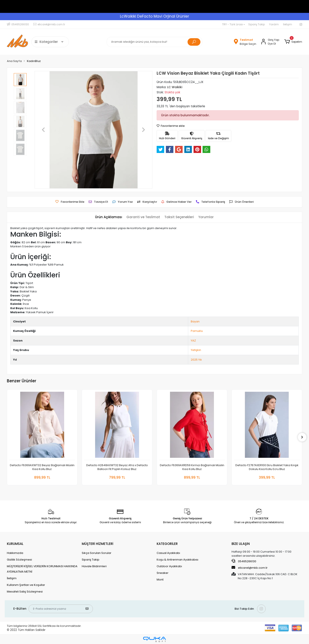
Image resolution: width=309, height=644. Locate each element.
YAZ (193, 341)
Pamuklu (197, 331)
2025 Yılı (196, 360)
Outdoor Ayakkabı (169, 566)
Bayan (195, 321)
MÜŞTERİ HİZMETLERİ (98, 544)
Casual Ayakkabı (168, 553)
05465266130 (244, 561)
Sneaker (163, 573)
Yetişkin (196, 350)
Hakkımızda (15, 553)
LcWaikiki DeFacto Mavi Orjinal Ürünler (154, 16)
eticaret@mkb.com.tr (250, 568)
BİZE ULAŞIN (241, 544)
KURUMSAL (15, 544)
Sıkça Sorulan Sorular (97, 553)
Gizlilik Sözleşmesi (19, 560)
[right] (302, 437)
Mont (160, 580)
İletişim (288, 24)
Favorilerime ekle (171, 126)
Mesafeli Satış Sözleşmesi (25, 592)
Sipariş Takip (257, 24)
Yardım (274, 24)
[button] (293, 42)
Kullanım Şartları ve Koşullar (26, 585)
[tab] (109, 217)
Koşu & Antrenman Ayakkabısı (177, 560)
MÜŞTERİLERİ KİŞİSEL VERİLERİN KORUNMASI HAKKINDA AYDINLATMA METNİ (42, 569)
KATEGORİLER (167, 544)
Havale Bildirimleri (94, 566)
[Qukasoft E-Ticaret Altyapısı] (154, 639)
